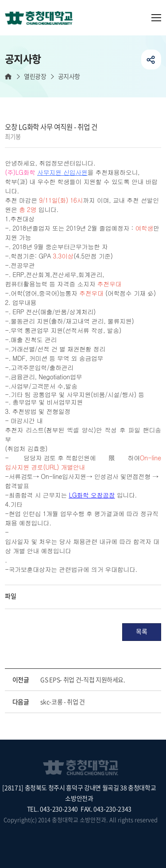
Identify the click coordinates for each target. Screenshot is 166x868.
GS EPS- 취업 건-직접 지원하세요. (83, 679)
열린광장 (35, 76)
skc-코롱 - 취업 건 (62, 702)
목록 (141, 631)
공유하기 (151, 60)
